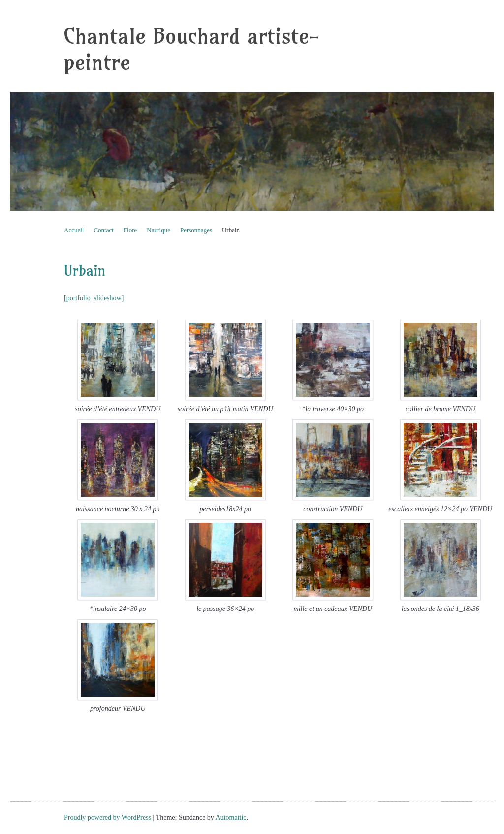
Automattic (231, 818)
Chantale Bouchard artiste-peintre (192, 49)
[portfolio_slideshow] (94, 298)
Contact (103, 230)
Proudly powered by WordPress (108, 818)
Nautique (158, 230)
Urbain (231, 230)
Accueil (74, 230)
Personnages (196, 230)
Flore (130, 230)
